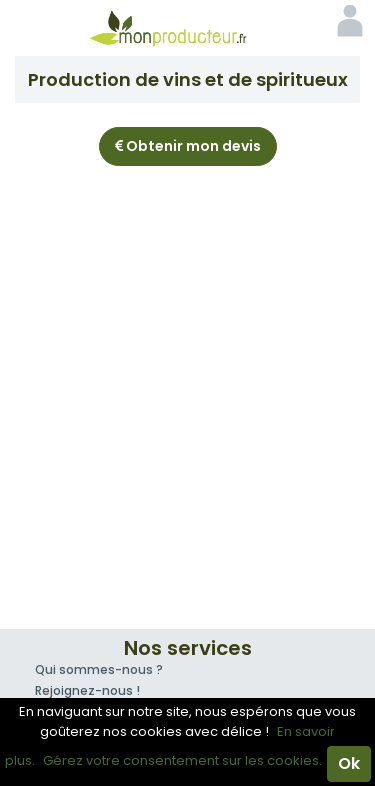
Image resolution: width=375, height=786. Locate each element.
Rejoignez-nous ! (87, 690)
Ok (349, 763)
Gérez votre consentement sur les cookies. (182, 760)
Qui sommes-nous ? (99, 669)
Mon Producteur (188, 28)
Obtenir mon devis (188, 146)
